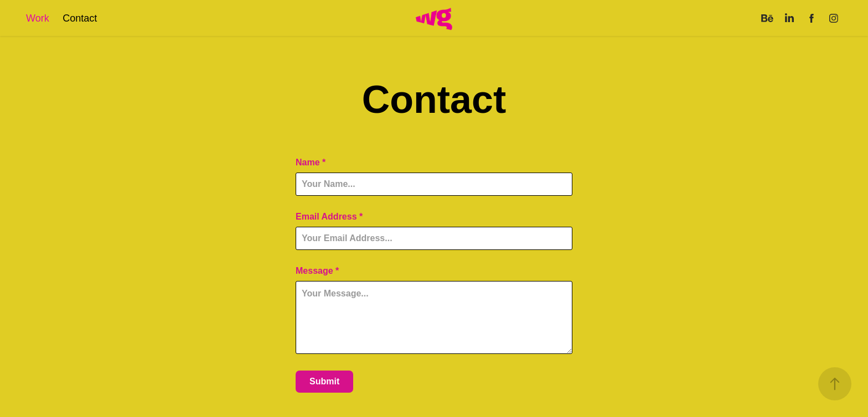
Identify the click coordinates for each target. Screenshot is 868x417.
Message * (317, 271)
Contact (80, 18)
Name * (311, 163)
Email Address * (329, 217)
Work (38, 18)
